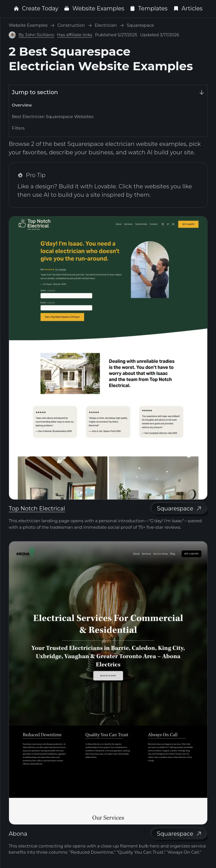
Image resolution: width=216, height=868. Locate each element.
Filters (18, 128)
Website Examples (94, 8)
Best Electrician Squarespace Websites (53, 117)
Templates (148, 8)
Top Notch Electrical (37, 508)
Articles (188, 8)
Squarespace (179, 508)
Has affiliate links (75, 35)
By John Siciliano (36, 35)
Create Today (36, 8)
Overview (22, 105)
